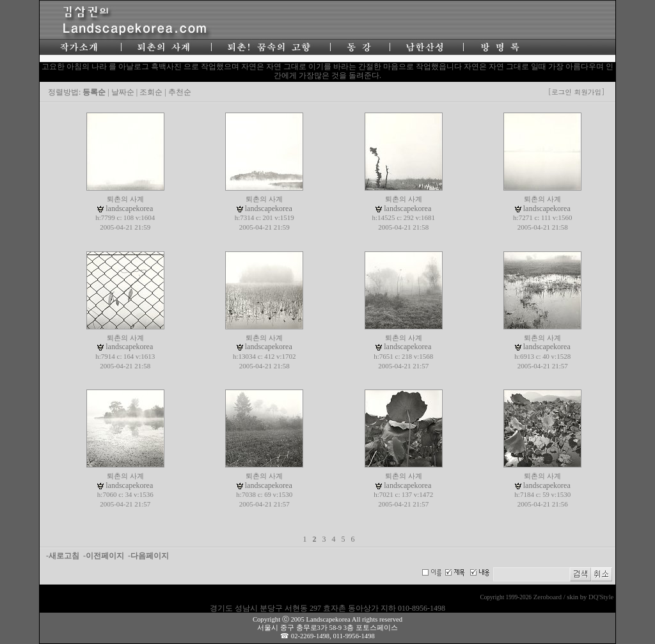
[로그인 (560, 92)
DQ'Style (601, 597)
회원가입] (590, 92)
